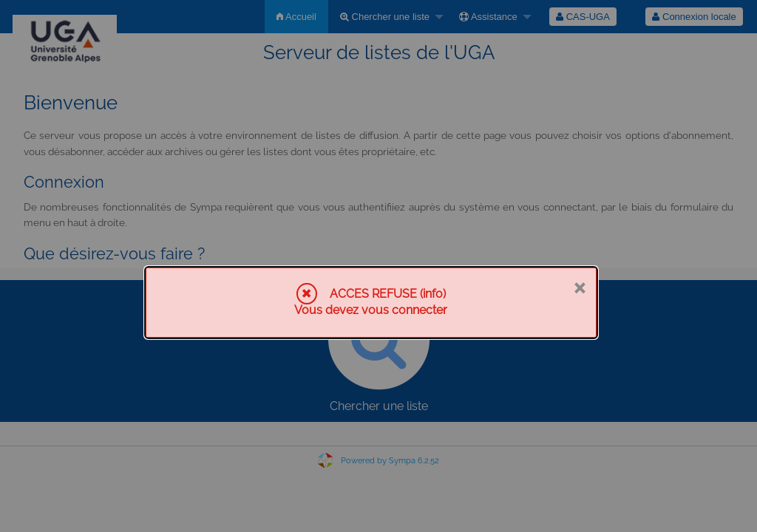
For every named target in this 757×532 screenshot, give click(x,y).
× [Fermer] (579, 287)
